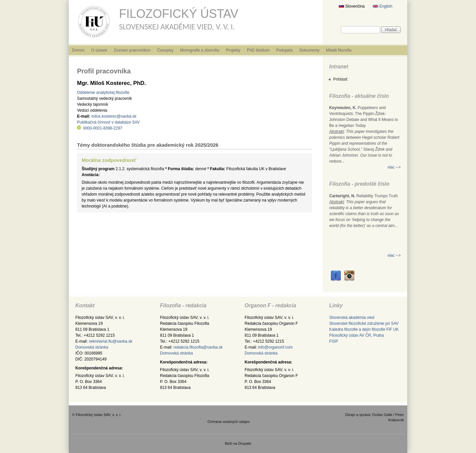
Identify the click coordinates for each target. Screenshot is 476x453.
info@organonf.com (276, 347)
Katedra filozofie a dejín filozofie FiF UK (364, 329)
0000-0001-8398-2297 (100, 128)
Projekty (233, 50)
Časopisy (165, 50)
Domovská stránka (92, 347)
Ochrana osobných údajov (229, 422)
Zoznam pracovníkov (132, 50)
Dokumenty (310, 50)
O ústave (99, 50)
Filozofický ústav (179, 14)
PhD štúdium (258, 50)
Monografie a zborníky (200, 50)
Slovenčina (352, 6)
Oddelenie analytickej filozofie (103, 93)
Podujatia (285, 50)
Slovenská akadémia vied (352, 318)
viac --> (394, 167)
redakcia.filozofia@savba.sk (198, 347)
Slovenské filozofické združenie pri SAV (364, 323)
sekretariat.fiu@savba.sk (111, 341)
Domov (78, 50)
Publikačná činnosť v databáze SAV (108, 122)
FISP (334, 341)
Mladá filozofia (339, 50)
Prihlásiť (340, 79)
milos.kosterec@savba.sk (114, 116)
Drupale (245, 443)
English (383, 6)
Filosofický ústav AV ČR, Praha (357, 335)
